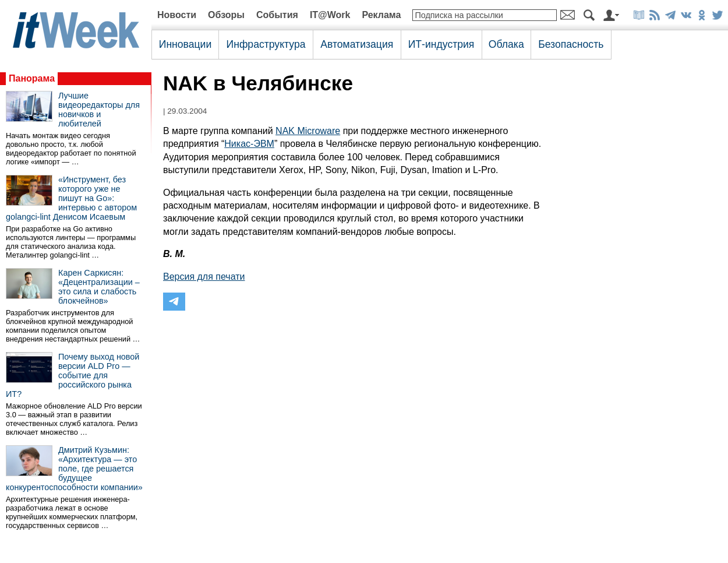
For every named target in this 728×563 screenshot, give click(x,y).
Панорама (32, 78)
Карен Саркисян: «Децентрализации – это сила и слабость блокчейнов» (99, 287)
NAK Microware (308, 131)
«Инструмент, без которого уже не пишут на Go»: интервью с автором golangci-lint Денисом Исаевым (71, 198)
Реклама (381, 15)
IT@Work (330, 15)
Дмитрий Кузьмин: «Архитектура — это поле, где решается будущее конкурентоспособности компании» (74, 469)
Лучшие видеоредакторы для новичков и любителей (99, 110)
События (277, 15)
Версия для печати (204, 277)
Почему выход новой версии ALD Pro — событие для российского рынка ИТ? (73, 375)
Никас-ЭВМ (249, 144)
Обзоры (226, 15)
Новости (177, 15)
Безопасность (571, 44)
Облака (506, 44)
